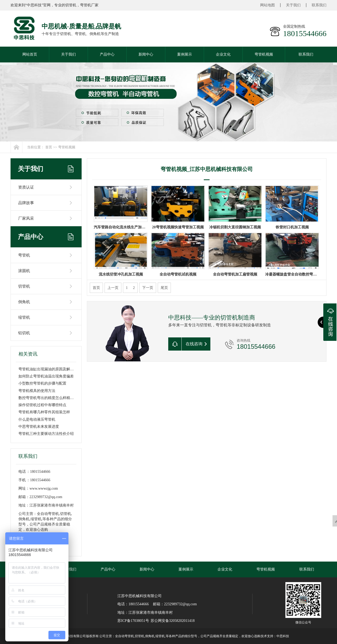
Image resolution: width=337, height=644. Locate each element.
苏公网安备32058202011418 (173, 621)
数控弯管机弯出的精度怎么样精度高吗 (50, 398)
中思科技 (283, 636)
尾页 (164, 288)
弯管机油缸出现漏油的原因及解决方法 (50, 369)
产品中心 (107, 54)
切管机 (24, 286)
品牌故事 (26, 203)
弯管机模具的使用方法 (37, 391)
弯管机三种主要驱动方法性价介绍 (46, 434)
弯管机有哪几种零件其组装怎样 (44, 412)
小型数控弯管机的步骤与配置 (42, 383)
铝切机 (24, 333)
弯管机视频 (264, 54)
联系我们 (319, 5)
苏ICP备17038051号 (133, 621)
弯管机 (24, 255)
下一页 (148, 288)
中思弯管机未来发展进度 (39, 427)
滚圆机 (24, 271)
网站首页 (30, 54)
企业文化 (223, 54)
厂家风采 (26, 218)
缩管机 (24, 317)
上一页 (113, 288)
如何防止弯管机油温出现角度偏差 (46, 376)
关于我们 (293, 5)
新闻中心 (146, 54)
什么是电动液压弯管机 (37, 419)
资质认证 (26, 187)
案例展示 (185, 54)
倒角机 (24, 302)
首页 (49, 147)
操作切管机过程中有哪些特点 (42, 405)
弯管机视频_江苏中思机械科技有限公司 (207, 169)
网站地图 (267, 5)
